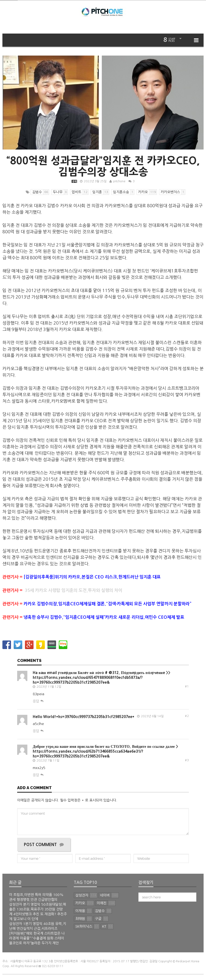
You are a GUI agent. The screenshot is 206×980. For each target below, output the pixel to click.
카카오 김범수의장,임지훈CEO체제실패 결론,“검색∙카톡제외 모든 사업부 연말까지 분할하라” (107, 604)
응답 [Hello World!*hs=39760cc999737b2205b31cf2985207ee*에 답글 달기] (36, 731)
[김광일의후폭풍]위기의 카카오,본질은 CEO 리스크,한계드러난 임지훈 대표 (92, 577)
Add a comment (34, 788)
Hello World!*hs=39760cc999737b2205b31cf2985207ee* (84, 717)
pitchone (119, 181)
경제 (74, 181)
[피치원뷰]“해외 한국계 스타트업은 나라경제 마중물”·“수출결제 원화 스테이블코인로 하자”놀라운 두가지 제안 (37, 938)
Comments (29, 661)
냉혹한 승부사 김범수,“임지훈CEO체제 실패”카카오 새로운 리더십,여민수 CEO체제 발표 (104, 617)
